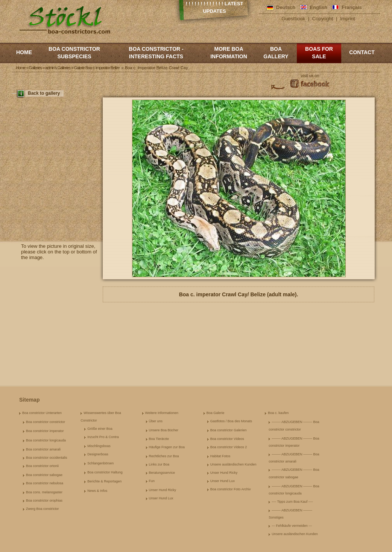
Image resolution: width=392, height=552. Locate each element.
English (318, 7)
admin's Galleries (58, 68)
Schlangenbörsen (100, 463)
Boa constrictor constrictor (46, 422)
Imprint (348, 19)
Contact (362, 52)
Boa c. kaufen (278, 413)
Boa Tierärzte (159, 439)
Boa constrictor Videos (227, 439)
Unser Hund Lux (161, 498)
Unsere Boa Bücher (164, 430)
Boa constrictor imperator (45, 431)
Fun (152, 481)
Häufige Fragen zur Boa (167, 447)
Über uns (156, 421)
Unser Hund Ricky (163, 490)
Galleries (35, 68)
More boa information (229, 53)
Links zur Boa (159, 464)
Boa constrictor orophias (44, 500)
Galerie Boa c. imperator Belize (96, 68)
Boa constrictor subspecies (74, 53)
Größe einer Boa (100, 429)
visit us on (310, 76)
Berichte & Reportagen (104, 481)
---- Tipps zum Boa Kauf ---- (292, 502)
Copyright (323, 19)
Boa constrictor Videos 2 (229, 447)
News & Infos (97, 491)
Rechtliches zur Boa (164, 456)
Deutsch (286, 7)
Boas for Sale (319, 53)
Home (24, 52)
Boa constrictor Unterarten (42, 413)
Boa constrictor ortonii (42, 466)
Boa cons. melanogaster (44, 492)
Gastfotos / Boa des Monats (231, 421)
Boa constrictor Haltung (105, 472)
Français (352, 7)
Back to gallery (44, 93)
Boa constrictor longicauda (46, 440)
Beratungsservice (162, 473)
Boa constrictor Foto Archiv (231, 489)
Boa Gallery (276, 53)
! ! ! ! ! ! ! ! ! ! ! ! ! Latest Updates (215, 7)
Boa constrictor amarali (43, 449)
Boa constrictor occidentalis (47, 458)
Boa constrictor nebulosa (45, 483)
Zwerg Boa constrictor (43, 509)
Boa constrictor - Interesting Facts (156, 53)
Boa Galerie (216, 413)
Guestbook (293, 19)
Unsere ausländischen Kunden (233, 464)
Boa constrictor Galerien (229, 430)
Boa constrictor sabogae (44, 475)
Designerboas (98, 454)
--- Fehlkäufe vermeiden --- (292, 526)
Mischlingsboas (99, 446)
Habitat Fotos (220, 456)
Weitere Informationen (162, 413)
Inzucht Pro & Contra (103, 437)
